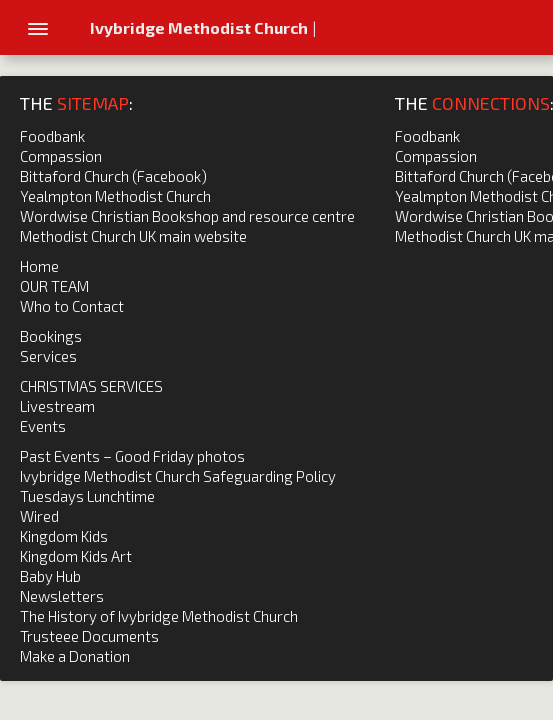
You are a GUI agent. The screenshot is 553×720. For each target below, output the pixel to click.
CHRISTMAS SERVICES (91, 386)
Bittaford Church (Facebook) (113, 176)
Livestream (57, 406)
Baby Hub (50, 576)
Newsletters (62, 596)
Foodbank (52, 136)
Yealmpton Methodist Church (115, 196)
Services (48, 356)
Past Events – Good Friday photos (132, 456)
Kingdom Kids (64, 536)
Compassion (61, 156)
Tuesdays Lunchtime (87, 496)
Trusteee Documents (89, 636)
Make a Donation (75, 656)
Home (39, 266)
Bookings (51, 336)
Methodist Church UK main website (133, 236)
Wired (39, 516)
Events (43, 426)
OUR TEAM (54, 286)
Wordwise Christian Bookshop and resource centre (187, 216)
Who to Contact (72, 306)
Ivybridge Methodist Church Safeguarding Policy (178, 476)
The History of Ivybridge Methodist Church (159, 616)
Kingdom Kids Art (76, 556)
